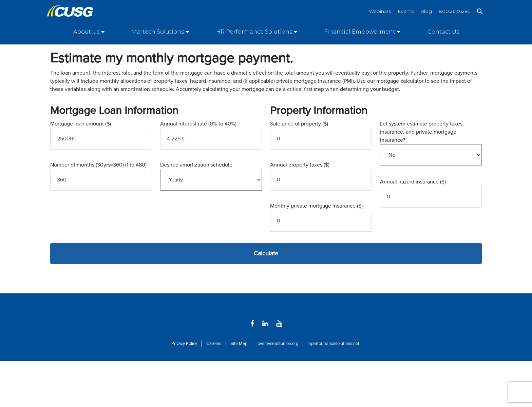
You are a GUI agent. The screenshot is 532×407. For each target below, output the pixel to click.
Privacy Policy (184, 344)
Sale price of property (299, 124)
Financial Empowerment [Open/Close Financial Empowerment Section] (360, 32)
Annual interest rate (198, 124)
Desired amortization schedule (196, 165)
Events (406, 11)
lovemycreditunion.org (277, 344)
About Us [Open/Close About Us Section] (86, 32)
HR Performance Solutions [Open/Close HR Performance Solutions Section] (254, 32)
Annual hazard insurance (413, 182)
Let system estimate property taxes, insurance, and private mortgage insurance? (422, 132)
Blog (426, 11)
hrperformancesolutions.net (333, 344)
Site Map (239, 344)
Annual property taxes (300, 165)
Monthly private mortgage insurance (316, 206)
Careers (214, 344)
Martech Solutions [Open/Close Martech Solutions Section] (158, 32)
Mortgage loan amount (81, 124)
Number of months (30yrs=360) (98, 165)
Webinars (380, 11)
